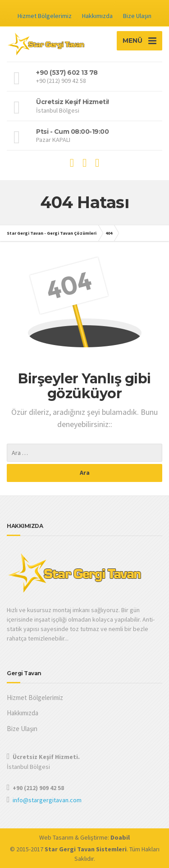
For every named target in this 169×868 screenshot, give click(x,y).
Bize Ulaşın (137, 16)
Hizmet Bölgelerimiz (45, 16)
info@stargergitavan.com (47, 800)
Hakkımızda (97, 16)
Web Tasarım (56, 837)
